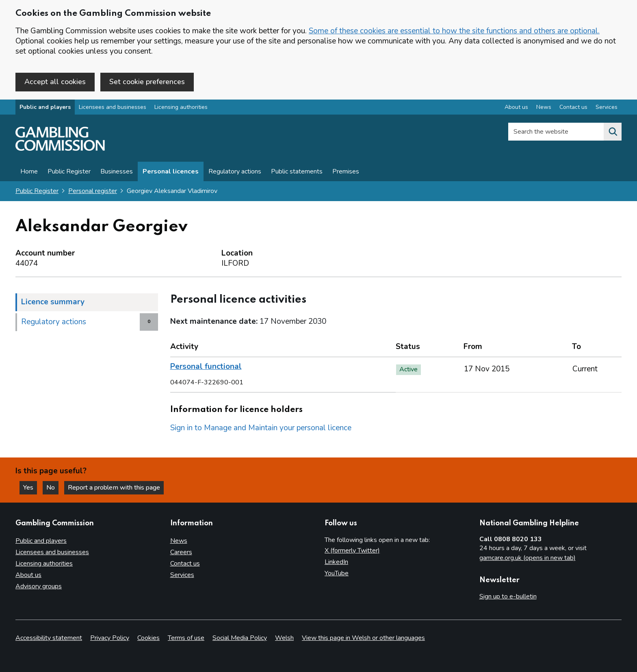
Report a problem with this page (114, 488)
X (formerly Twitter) (352, 551)
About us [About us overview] (516, 107)
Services (182, 575)
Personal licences (171, 171)
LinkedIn (336, 562)
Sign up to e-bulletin (508, 596)
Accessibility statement (49, 638)
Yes (30, 488)
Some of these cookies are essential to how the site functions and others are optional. (454, 31)
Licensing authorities (181, 107)
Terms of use (186, 638)
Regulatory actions (235, 171)
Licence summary (53, 302)
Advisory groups (39, 586)
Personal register (93, 191)
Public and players (45, 107)
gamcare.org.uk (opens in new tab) (528, 558)
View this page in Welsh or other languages (363, 638)
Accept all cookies (55, 82)
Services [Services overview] (607, 107)
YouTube (337, 573)
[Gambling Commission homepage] (60, 149)
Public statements (297, 171)
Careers (181, 552)
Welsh (284, 638)
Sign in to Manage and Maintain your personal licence (261, 428)
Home (29, 171)
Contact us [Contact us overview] (573, 107)
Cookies (148, 638)
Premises (346, 171)
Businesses (117, 171)
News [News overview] (544, 107)
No (52, 488)
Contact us (185, 564)
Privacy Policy (110, 638)
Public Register (69, 171)
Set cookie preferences (147, 82)
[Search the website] (613, 132)
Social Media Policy (240, 638)
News (179, 541)
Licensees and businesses (113, 107)
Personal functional (206, 366)
